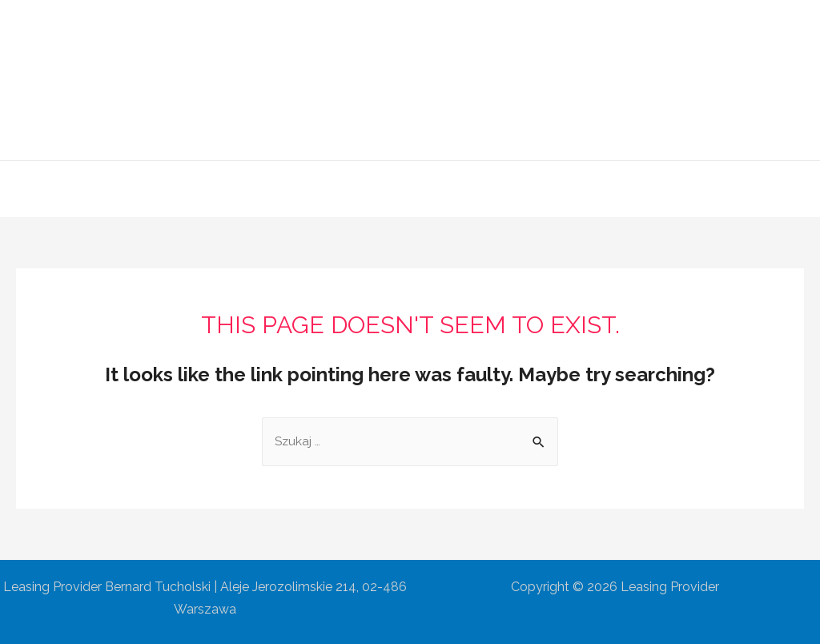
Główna (222, 189)
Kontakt (598, 189)
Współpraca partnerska (479, 189)
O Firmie (295, 189)
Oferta (365, 189)
